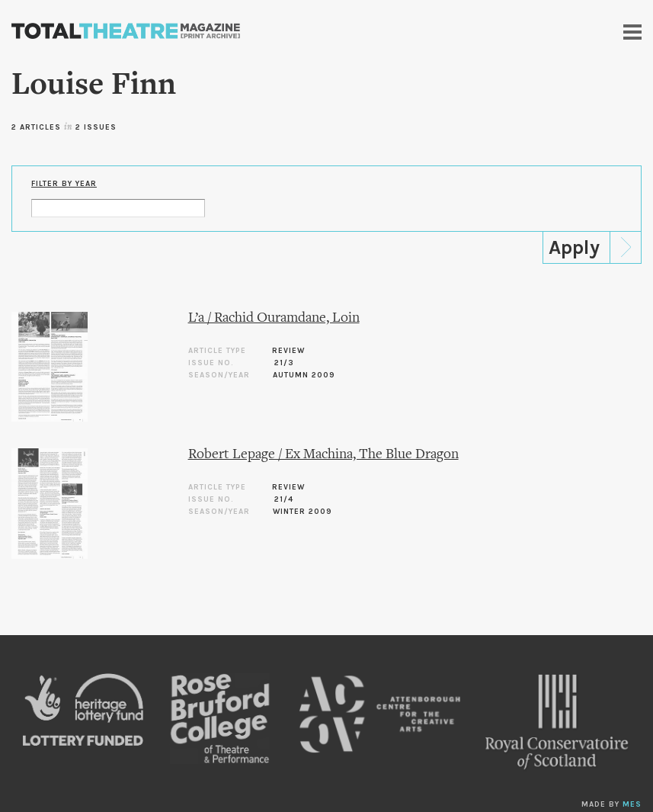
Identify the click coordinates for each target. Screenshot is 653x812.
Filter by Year (64, 184)
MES (632, 804)
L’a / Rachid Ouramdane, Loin (274, 318)
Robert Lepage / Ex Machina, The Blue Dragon (323, 455)
